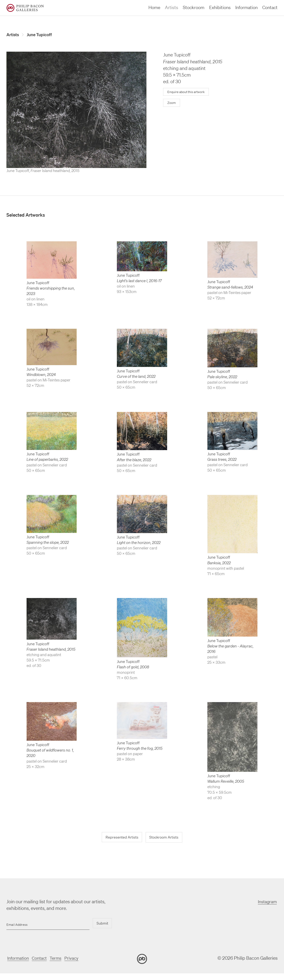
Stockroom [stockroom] (194, 7)
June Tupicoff (42, 35)
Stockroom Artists (165, 838)
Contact (42, 959)
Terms (59, 959)
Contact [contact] (270, 7)
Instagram (267, 902)
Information (18, 959)
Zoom (172, 104)
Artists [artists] (172, 7)
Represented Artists (121, 838)
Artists (13, 35)
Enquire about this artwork (188, 93)
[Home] (25, 8)
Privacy (76, 959)
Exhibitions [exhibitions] (220, 7)
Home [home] (154, 7)
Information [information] (246, 7)
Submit (102, 924)
